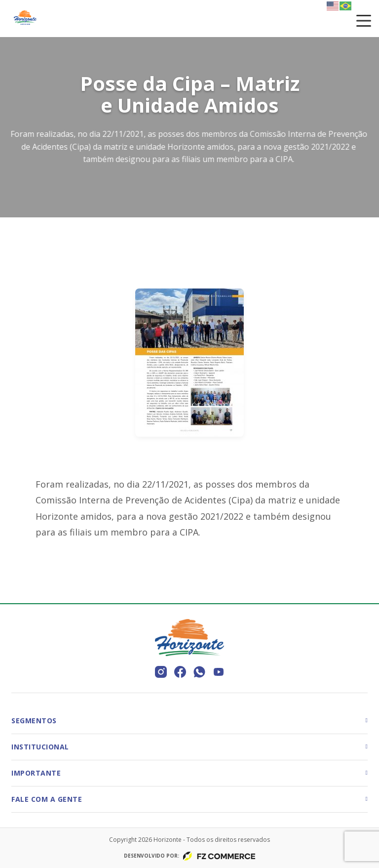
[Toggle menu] (364, 21)
